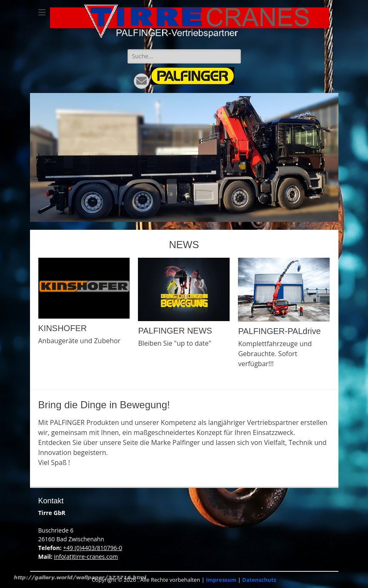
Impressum (221, 580)
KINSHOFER (63, 328)
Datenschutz (259, 580)
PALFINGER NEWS (175, 331)
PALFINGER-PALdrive (279, 331)
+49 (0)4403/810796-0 (93, 548)
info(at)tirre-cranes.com (86, 557)
